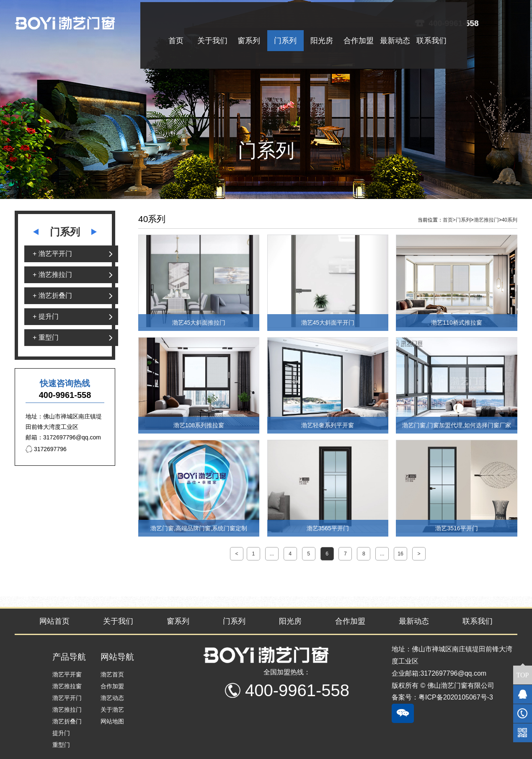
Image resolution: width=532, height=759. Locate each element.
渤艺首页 (112, 674)
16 (400, 554)
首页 (449, 220)
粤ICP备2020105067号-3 (456, 697)
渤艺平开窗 (67, 674)
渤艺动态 (112, 698)
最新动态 (414, 621)
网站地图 (112, 721)
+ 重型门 (46, 337)
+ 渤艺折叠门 (52, 296)
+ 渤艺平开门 (52, 254)
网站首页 (54, 621)
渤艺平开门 (67, 698)
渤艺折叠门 (67, 721)
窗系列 (178, 621)
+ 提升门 (46, 316)
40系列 (510, 220)
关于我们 (118, 621)
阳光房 (290, 621)
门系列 (463, 220)
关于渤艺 (112, 710)
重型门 (61, 745)
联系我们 (478, 621)
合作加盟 (350, 621)
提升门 (61, 733)
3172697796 (46, 449)
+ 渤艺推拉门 (52, 275)
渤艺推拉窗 (67, 686)
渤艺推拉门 (486, 220)
